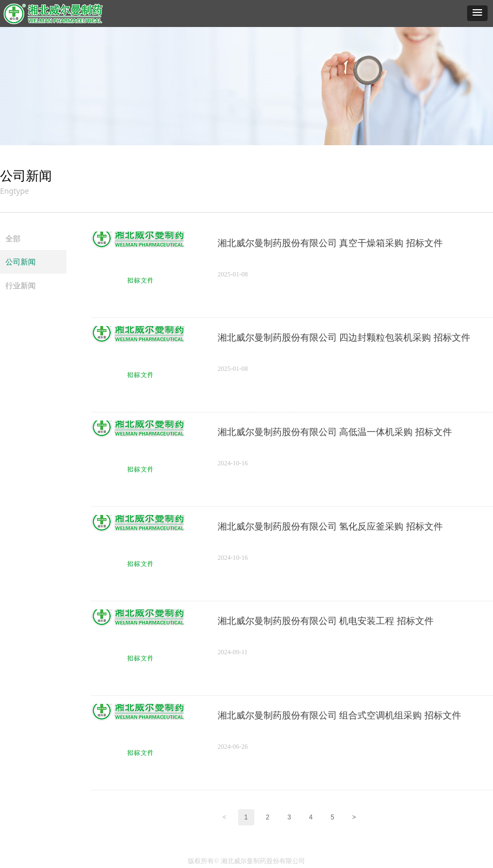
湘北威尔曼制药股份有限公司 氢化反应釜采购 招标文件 (330, 527)
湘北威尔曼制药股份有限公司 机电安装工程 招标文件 (326, 621)
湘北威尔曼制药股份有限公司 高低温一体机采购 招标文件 (335, 432)
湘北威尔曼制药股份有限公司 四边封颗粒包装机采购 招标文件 (344, 338)
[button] (477, 13)
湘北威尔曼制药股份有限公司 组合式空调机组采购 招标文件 (339, 716)
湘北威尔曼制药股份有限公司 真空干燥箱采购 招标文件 (330, 243)
